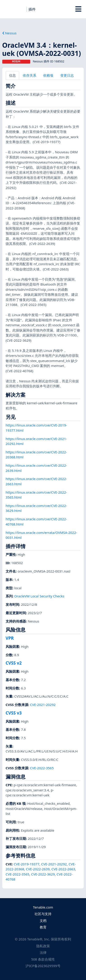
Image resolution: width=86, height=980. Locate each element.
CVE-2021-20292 (43, 705)
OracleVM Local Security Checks (39, 596)
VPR (10, 638)
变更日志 (67, 75)
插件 (32, 9)
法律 (43, 952)
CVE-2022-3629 (43, 874)
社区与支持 (43, 914)
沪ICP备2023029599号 (43, 966)
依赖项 (48, 75)
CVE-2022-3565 (42, 768)
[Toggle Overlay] (78, 9)
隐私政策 (43, 946)
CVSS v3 (14, 713)
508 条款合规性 (43, 959)
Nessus (9, 33)
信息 (12, 75)
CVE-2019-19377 (27, 864)
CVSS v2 (14, 663)
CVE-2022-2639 (38, 869)
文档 (43, 921)
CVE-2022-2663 (63, 869)
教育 (43, 927)
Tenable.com (43, 907)
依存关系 (30, 75)
